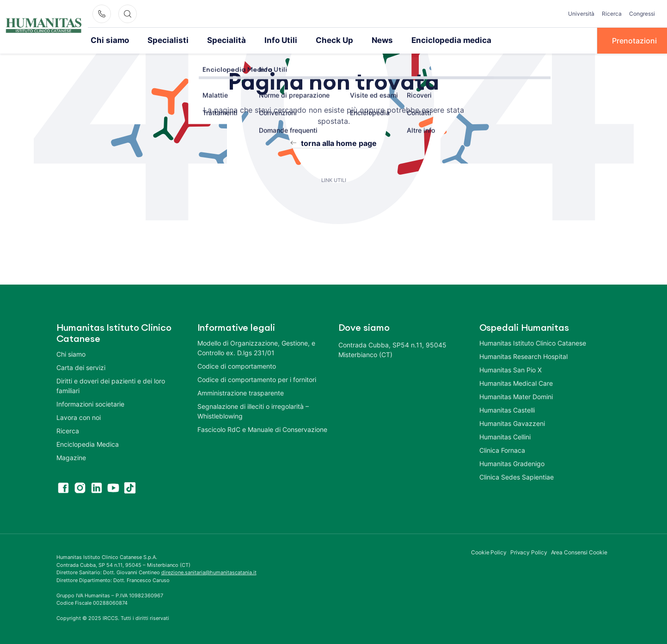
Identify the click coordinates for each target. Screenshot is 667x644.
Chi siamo (108, 40)
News (363, 40)
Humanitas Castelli (507, 410)
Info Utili (266, 40)
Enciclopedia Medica (88, 444)
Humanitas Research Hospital (523, 356)
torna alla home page (339, 143)
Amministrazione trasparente (241, 392)
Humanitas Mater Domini (516, 396)
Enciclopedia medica (427, 40)
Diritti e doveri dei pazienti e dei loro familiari (111, 385)
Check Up (317, 40)
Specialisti (162, 40)
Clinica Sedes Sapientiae (517, 477)
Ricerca (612, 14)
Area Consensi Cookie (579, 552)
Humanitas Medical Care (516, 383)
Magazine (71, 457)
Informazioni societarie (90, 404)
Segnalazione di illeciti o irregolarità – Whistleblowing (253, 411)
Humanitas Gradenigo (512, 463)
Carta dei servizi (81, 367)
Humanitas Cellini (505, 436)
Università (581, 14)
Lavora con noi (79, 417)
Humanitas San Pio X (511, 369)
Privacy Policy (529, 552)
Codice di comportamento (237, 366)
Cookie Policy (489, 552)
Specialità (216, 40)
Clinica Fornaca (502, 450)
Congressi (642, 14)
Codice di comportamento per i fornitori (257, 379)
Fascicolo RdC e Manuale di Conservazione (262, 429)
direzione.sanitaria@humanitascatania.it (209, 572)
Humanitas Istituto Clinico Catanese (533, 343)
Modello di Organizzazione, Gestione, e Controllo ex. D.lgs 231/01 (256, 347)
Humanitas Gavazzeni (512, 423)
